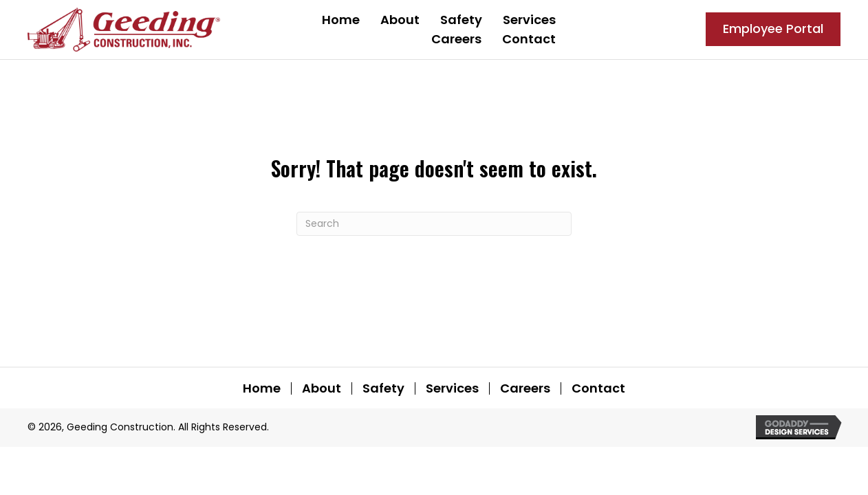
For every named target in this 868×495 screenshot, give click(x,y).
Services (452, 388)
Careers (525, 388)
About (322, 388)
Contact (598, 388)
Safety (383, 388)
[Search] (434, 224)
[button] (773, 29)
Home (262, 388)
